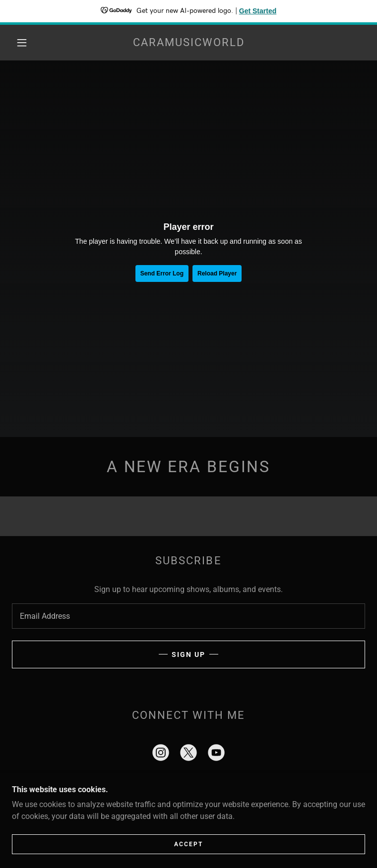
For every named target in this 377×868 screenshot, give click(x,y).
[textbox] (188, 616)
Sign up (188, 654)
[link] (188, 43)
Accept (188, 844)
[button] (30, 43)
